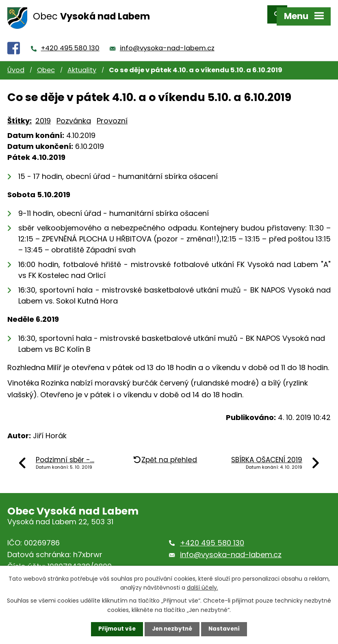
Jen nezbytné (172, 629)
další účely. (203, 587)
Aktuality (82, 63)
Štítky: (19, 113)
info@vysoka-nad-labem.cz (167, 41)
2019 (43, 113)
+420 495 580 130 (70, 41)
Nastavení (226, 629)
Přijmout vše (115, 629)
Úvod (16, 63)
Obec (46, 63)
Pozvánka (74, 113)
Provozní (112, 113)
